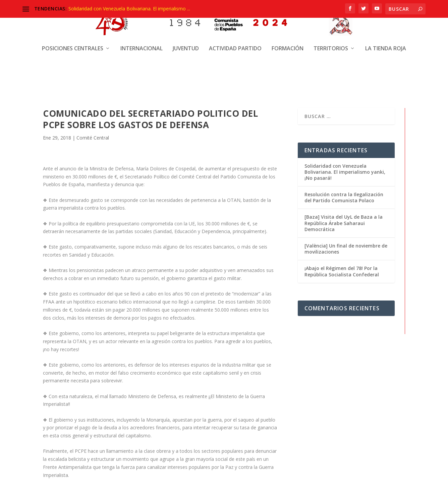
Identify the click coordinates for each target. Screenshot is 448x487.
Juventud (186, 23)
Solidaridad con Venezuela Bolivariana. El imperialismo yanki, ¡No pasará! (345, 172)
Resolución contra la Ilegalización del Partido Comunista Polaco (344, 197)
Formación (288, 23)
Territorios (331, 23)
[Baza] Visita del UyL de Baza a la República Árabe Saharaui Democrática (344, 223)
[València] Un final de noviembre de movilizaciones (346, 248)
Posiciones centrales (73, 23)
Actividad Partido (235, 23)
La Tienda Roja (386, 23)
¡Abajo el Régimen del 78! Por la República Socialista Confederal (342, 271)
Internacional (142, 23)
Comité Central (93, 138)
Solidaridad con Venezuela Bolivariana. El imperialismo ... (129, 9)
